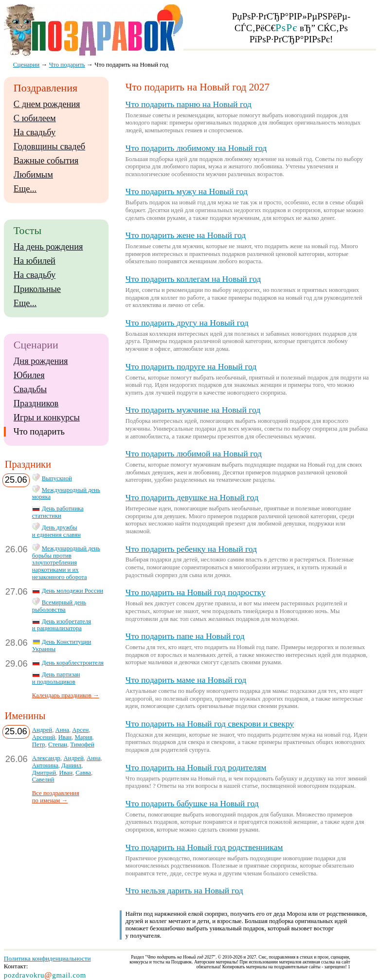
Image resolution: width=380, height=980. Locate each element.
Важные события (46, 161)
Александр (46, 758)
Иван (65, 737)
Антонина (45, 765)
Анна (62, 730)
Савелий (43, 780)
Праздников (36, 403)
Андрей (42, 730)
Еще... (25, 189)
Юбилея (29, 375)
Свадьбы (30, 389)
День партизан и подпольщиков (56, 678)
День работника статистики (58, 512)
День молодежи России (72, 591)
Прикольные (37, 289)
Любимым (33, 175)
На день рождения (48, 247)
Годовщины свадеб (49, 146)
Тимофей (82, 744)
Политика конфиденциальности (47, 958)
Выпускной (57, 478)
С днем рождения (47, 104)
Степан (58, 744)
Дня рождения (41, 361)
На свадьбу (35, 132)
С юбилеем (35, 118)
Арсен (80, 730)
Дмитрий (44, 773)
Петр (39, 744)
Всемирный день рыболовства (59, 606)
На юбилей (35, 261)
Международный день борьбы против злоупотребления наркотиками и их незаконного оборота (66, 563)
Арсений (44, 737)
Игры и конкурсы (47, 417)
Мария (84, 737)
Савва (83, 773)
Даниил (71, 765)
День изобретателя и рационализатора (62, 625)
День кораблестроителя (73, 663)
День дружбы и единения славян (56, 531)
